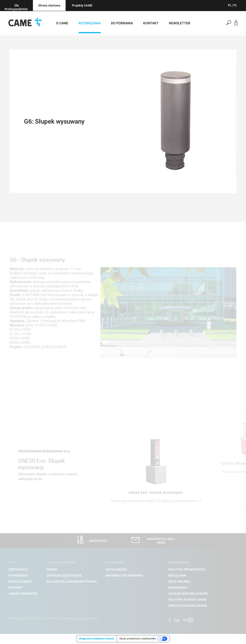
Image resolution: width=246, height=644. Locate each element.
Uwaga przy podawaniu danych (97, 639)
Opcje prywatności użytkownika (138, 639)
